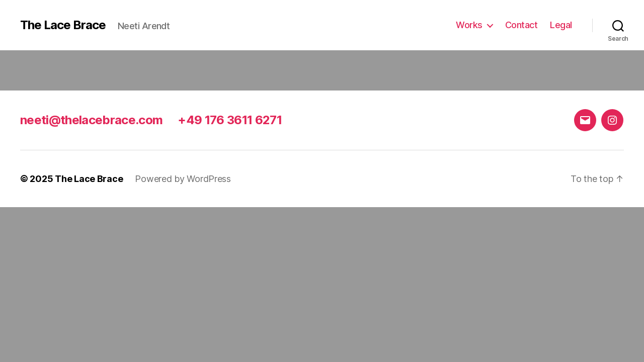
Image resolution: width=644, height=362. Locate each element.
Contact (521, 25)
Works (469, 25)
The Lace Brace (63, 25)
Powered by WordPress (183, 179)
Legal (561, 25)
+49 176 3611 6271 (230, 120)
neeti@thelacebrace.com (91, 120)
